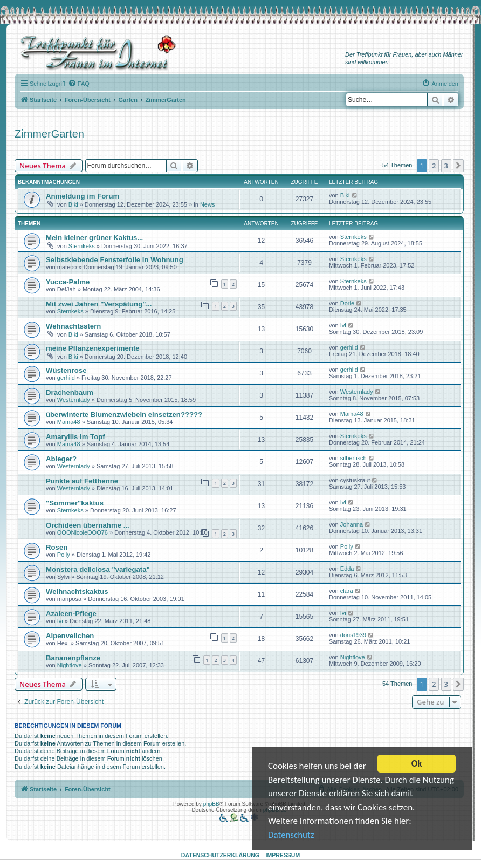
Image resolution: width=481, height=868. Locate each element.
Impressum (283, 855)
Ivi (343, 325)
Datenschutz (291, 836)
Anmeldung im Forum (83, 196)
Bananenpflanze (73, 658)
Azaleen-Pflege (71, 614)
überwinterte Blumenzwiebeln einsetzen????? (124, 415)
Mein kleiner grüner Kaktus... (94, 238)
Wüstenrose (66, 370)
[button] (458, 166)
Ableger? (61, 459)
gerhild (349, 347)
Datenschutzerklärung (220, 855)
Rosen (57, 547)
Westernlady (74, 400)
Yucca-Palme (68, 282)
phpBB (211, 804)
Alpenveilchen (70, 636)
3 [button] (446, 166)
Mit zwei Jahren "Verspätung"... (99, 304)
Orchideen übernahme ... (88, 525)
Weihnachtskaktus (77, 592)
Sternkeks (82, 246)
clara (347, 591)
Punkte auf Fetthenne (82, 481)
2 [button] (434, 166)
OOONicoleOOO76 (83, 532)
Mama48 (69, 422)
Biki (73, 204)
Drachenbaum (70, 392)
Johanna (352, 524)
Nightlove (70, 665)
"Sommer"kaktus (75, 503)
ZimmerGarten (49, 134)
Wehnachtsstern (73, 326)
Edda (347, 569)
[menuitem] (79, 84)
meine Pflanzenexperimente (93, 348)
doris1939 (353, 635)
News (208, 204)
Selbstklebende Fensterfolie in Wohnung (115, 260)
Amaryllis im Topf (75, 437)
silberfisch (353, 458)
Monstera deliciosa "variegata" (98, 569)
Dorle (347, 303)
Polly (64, 555)
